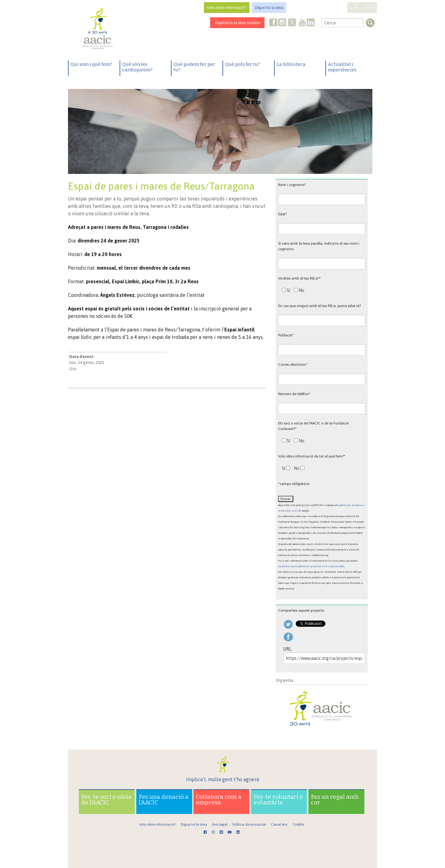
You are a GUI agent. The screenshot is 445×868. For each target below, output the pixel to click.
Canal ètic (279, 824)
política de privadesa (351, 505)
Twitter (292, 23)
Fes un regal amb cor (335, 800)
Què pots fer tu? (243, 64)
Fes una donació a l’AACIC (164, 800)
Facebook (273, 23)
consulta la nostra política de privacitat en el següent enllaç (311, 566)
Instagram (283, 23)
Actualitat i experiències (342, 67)
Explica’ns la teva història (237, 23)
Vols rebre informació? (227, 8)
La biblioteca (291, 64)
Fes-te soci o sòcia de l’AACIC (106, 800)
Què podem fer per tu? (194, 67)
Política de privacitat (249, 824)
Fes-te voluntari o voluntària (278, 800)
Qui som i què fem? (91, 64)
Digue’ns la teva (269, 8)
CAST (369, 8)
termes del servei (288, 511)
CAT (354, 8)
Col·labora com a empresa (219, 800)
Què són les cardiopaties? (137, 67)
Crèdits (298, 824)
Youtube (302, 23)
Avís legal (220, 824)
